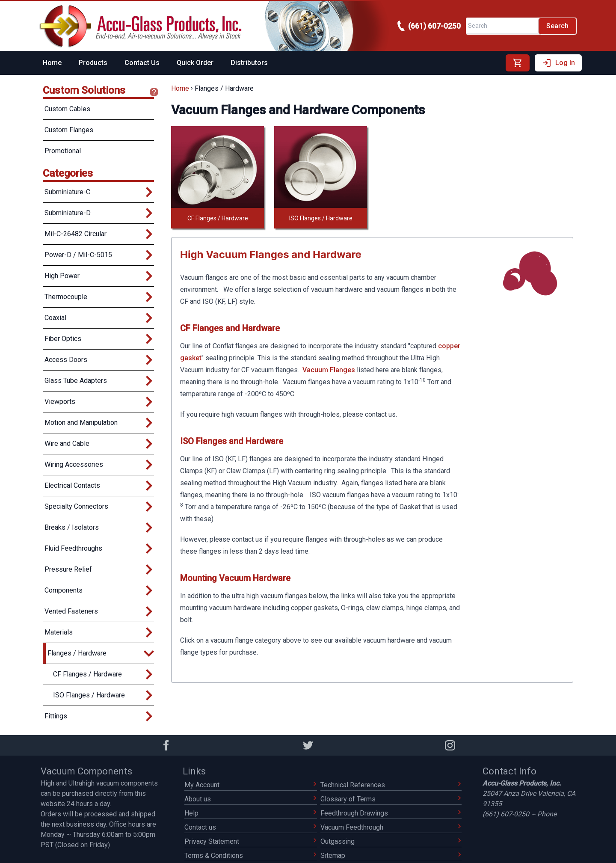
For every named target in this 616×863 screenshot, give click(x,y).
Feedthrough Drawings (391, 813)
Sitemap (391, 856)
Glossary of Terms (391, 799)
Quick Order (195, 63)
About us (250, 799)
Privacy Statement (250, 841)
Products (93, 63)
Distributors (249, 63)
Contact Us (142, 63)
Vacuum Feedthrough (391, 827)
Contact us (250, 827)
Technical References (391, 785)
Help (250, 813)
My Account (250, 785)
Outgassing (391, 841)
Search (557, 26)
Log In (558, 63)
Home (52, 63)
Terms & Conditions (250, 856)
